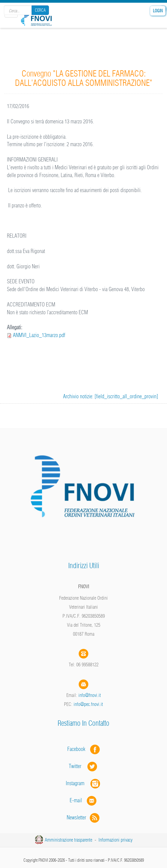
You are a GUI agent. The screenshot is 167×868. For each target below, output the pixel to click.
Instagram (83, 783)
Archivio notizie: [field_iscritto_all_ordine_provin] (111, 396)
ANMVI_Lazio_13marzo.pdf (39, 335)
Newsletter (84, 817)
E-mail (76, 800)
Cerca (40, 10)
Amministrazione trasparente (68, 840)
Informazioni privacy (115, 840)
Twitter (83, 766)
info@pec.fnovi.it (88, 704)
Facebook (78, 749)
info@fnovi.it (90, 695)
